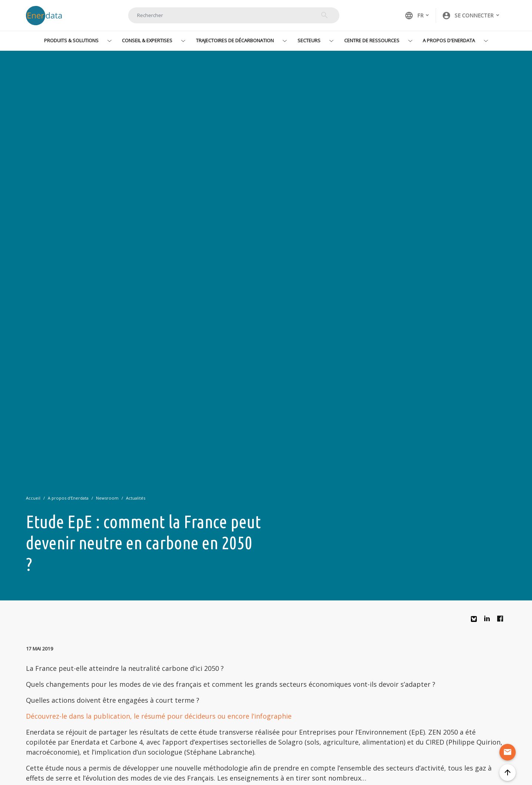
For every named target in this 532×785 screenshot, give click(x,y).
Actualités (136, 498)
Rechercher (325, 15)
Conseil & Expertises (147, 40)
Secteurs (309, 40)
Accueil (33, 498)
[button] (471, 16)
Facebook (502, 620)
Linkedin (489, 620)
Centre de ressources (372, 40)
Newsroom (107, 498)
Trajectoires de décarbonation (235, 40)
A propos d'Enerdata (449, 40)
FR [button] (414, 16)
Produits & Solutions (71, 40)
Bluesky (476, 622)
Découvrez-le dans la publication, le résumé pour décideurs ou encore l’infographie (159, 716)
